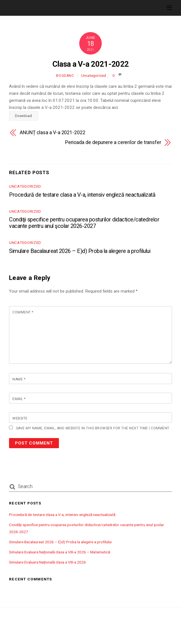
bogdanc (65, 76)
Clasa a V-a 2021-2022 (91, 64)
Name (19, 379)
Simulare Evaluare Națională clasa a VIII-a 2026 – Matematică (59, 552)
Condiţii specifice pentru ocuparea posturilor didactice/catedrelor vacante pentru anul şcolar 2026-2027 (84, 223)
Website (20, 418)
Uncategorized (94, 75)
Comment (23, 312)
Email (19, 399)
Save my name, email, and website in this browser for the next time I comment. (93, 428)
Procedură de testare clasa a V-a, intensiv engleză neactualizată (82, 195)
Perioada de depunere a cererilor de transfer (113, 142)
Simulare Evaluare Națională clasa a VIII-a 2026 (48, 562)
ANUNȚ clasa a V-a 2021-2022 (53, 133)
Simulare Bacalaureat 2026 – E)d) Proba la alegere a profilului (80, 251)
